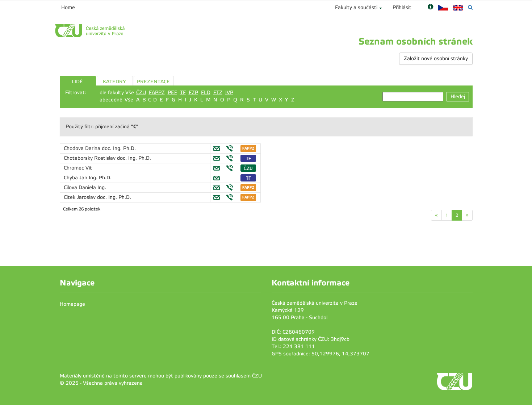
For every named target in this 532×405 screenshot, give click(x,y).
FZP (193, 93)
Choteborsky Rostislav (90, 158)
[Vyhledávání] (470, 7)
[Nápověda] (430, 7)
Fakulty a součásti (356, 7)
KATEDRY (114, 82)
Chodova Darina (83, 148)
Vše (129, 100)
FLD (206, 93)
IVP (229, 93)
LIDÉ (77, 82)
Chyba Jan (76, 178)
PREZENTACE (153, 82)
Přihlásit (402, 7)
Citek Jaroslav (80, 197)
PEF (172, 93)
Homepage (72, 304)
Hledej (458, 97)
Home (68, 7)
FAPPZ (157, 93)
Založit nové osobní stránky (436, 59)
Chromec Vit (78, 168)
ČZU (141, 93)
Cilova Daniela (81, 187)
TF (183, 93)
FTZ (218, 93)
